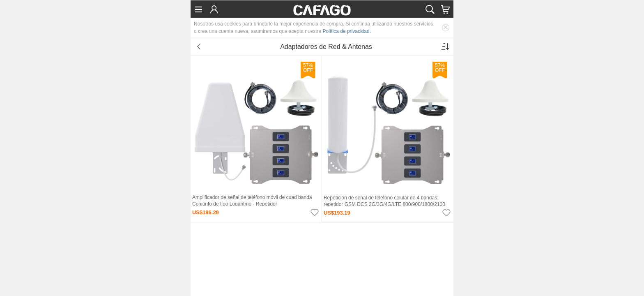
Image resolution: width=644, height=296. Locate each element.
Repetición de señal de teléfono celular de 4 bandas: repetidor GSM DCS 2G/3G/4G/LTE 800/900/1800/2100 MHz (384, 204)
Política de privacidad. (347, 31)
